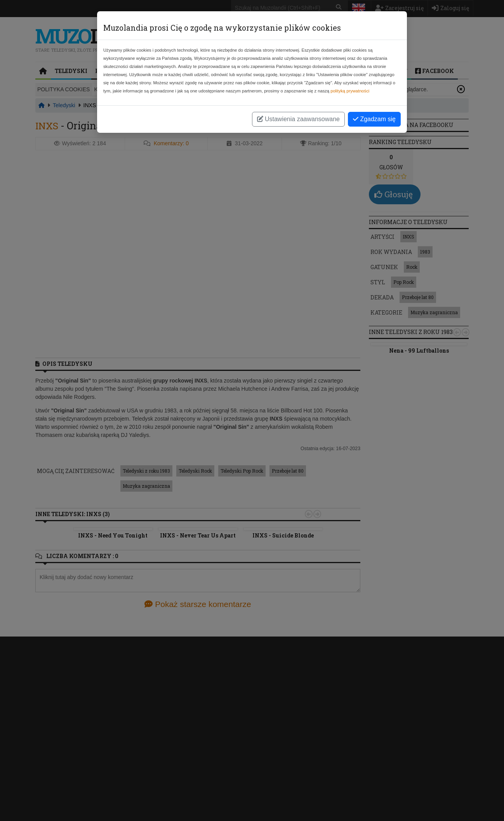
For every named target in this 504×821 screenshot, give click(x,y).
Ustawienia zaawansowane (298, 119)
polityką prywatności (350, 91)
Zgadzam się (374, 119)
